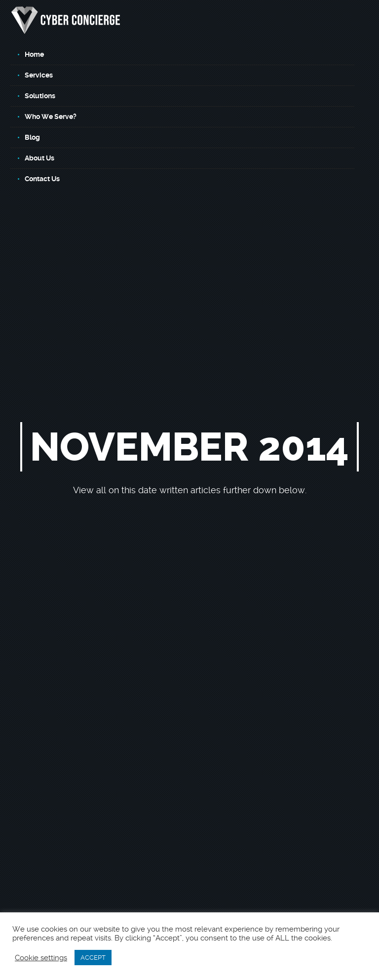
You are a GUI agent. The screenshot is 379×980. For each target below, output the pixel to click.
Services (39, 75)
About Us (39, 158)
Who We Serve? (51, 117)
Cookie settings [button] (41, 958)
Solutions (40, 96)
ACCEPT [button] (93, 958)
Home (34, 54)
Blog (32, 137)
